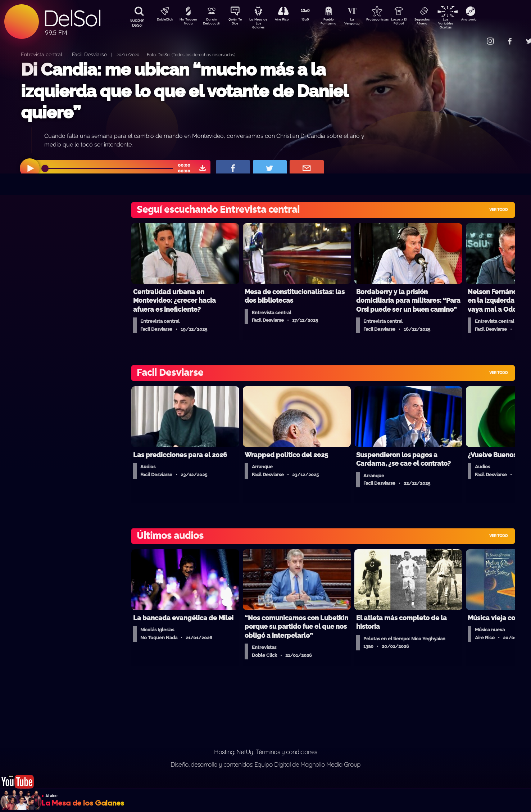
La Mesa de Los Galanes (263, 23)
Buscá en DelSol (137, 23)
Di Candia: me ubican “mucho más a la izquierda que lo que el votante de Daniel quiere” (184, 91)
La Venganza (364, 23)
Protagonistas (389, 20)
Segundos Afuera (439, 23)
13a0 (313, 20)
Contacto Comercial (476, 37)
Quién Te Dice (238, 23)
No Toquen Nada (187, 23)
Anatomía (490, 20)
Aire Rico (288, 20)
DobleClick (162, 20)
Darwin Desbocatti (213, 23)
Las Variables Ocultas (465, 23)
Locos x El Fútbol (414, 23)
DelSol (72, 18)
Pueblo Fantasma (339, 23)
